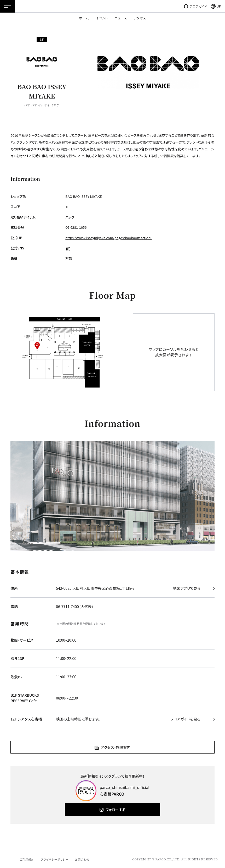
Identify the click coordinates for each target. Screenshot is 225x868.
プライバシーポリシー (54, 859)
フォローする (115, 810)
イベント (102, 18)
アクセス (140, 18)
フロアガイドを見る (185, 719)
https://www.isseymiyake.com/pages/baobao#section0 (109, 238)
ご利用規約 (27, 859)
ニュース (121, 18)
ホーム (84, 18)
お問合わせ (82, 859)
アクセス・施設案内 (116, 747)
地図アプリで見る (187, 588)
